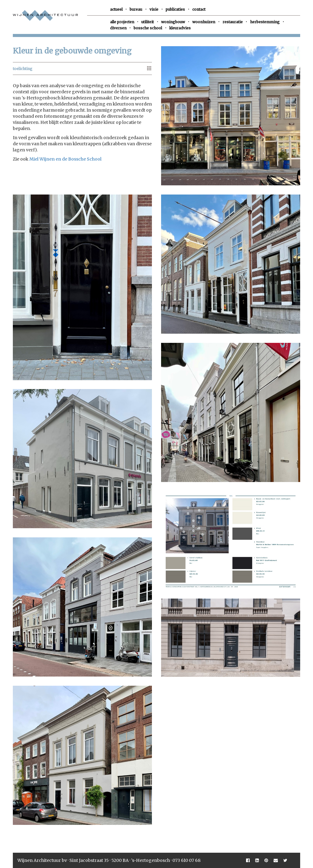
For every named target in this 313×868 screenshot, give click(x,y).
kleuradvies (180, 28)
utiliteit (147, 22)
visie (154, 9)
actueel (116, 9)
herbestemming (265, 22)
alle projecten (122, 22)
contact (199, 9)
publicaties (175, 9)
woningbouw (173, 22)
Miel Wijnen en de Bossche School (65, 159)
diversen (118, 28)
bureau (136, 9)
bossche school (148, 28)
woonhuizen (204, 22)
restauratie (233, 22)
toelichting (23, 69)
